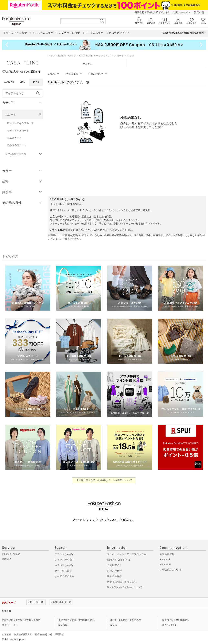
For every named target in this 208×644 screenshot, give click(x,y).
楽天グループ (180, 12)
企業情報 (7, 635)
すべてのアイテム (64, 576)
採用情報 (59, 635)
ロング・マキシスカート (20, 123)
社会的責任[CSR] (43, 635)
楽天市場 (199, 12)
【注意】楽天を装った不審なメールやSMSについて (104, 480)
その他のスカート (17, 145)
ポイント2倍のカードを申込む (126, 620)
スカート (11, 115)
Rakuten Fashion (67, 56)
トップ (52, 56)
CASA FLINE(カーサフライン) (95, 56)
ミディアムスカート (18, 131)
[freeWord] (22, 93)
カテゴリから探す (64, 565)
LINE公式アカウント (171, 570)
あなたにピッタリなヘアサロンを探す (21, 620)
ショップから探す (64, 560)
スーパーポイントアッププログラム (127, 554)
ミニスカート (14, 138)
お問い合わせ (114, 571)
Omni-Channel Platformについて (125, 587)
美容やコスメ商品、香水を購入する (76, 620)
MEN (22, 82)
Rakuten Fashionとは (119, 560)
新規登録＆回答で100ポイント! (152, 12)
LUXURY (7, 559)
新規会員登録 (167, 554)
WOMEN (9, 82)
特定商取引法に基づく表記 (122, 582)
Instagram (165, 564)
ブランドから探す (64, 554)
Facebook (165, 560)
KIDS (36, 82)
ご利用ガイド (114, 565)
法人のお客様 (114, 576)
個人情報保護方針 (23, 635)
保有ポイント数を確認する (176, 620)
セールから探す (63, 571)
